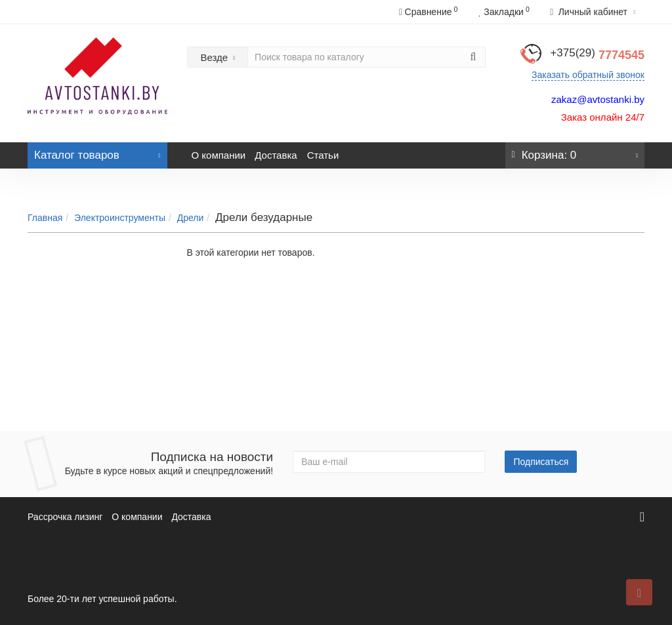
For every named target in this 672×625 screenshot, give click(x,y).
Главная (45, 218)
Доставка (276, 155)
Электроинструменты (120, 218)
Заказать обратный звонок (588, 75)
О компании (219, 155)
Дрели (191, 218)
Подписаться (541, 462)
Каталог (97, 152)
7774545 (597, 55)
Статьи (323, 155)
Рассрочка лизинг (65, 517)
